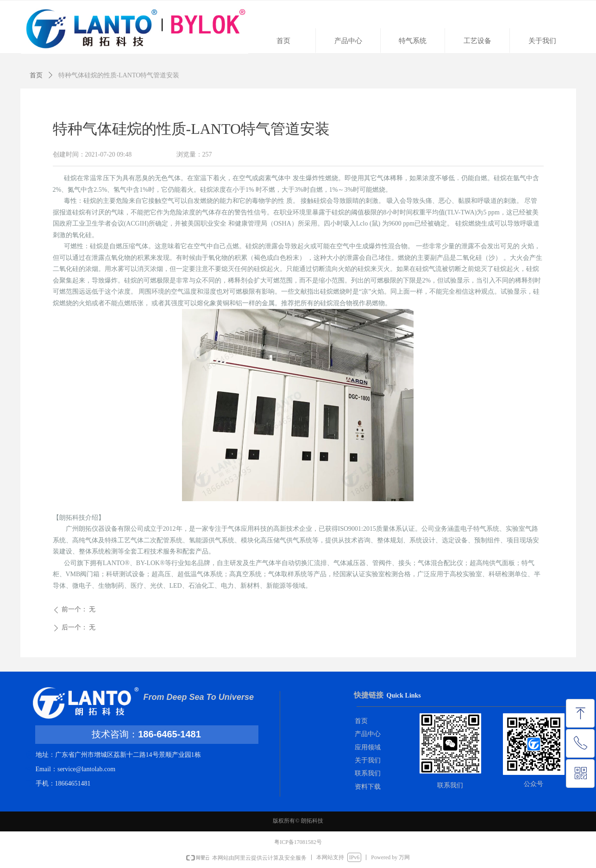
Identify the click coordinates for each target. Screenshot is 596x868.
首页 (36, 75)
